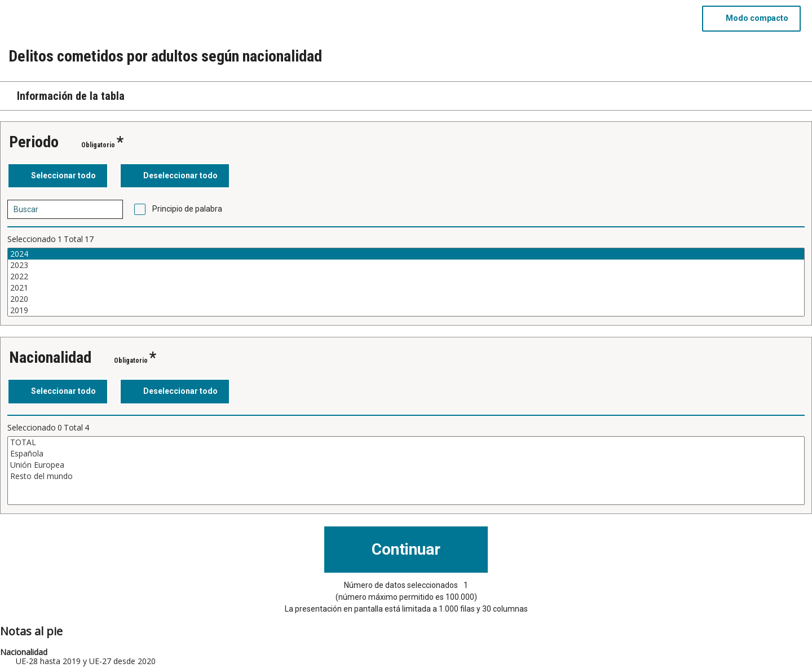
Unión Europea (406, 465)
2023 (406, 265)
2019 (406, 310)
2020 (406, 299)
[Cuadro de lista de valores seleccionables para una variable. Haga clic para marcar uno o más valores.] (406, 282)
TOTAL (406, 442)
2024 (406, 254)
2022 (406, 276)
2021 (406, 288)
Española (406, 454)
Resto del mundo (406, 476)
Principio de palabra (187, 209)
